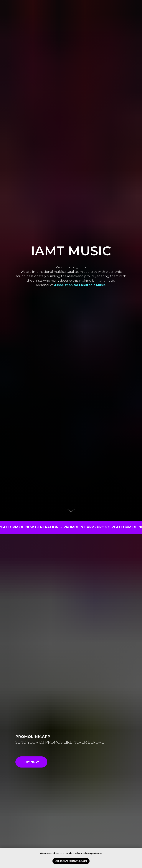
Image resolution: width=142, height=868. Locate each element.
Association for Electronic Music (80, 285)
